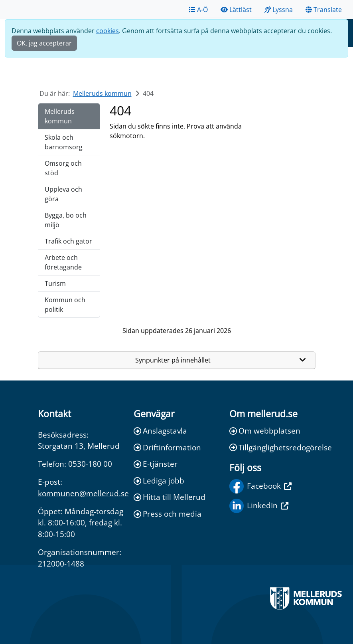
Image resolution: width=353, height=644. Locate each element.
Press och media (168, 514)
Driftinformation (167, 447)
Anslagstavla (160, 431)
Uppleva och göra (63, 194)
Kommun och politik (65, 305)
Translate (324, 10)
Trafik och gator (68, 241)
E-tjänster (156, 464)
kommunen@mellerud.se (83, 493)
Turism (55, 283)
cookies (107, 31)
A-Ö (198, 10)
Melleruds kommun (102, 93)
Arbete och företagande (63, 262)
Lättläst (236, 10)
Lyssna (279, 10)
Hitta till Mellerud (170, 497)
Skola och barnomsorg (64, 142)
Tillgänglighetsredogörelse (272, 447)
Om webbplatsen (265, 431)
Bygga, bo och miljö (66, 220)
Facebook (260, 486)
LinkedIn (259, 506)
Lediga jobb (159, 481)
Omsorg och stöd (63, 168)
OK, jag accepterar (44, 43)
